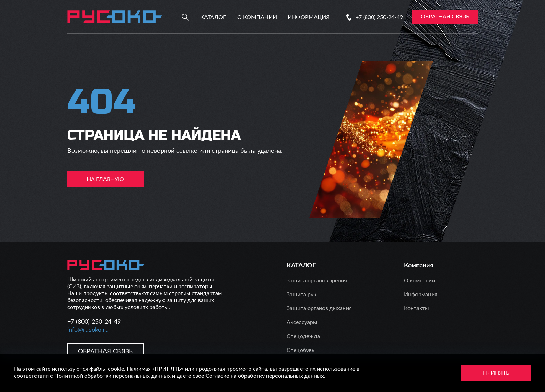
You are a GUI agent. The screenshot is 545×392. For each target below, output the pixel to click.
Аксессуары (302, 322)
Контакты (416, 308)
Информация (309, 17)
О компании (257, 17)
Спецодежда (303, 336)
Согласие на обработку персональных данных (265, 376)
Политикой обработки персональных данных (112, 376)
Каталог (213, 17)
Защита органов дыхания (319, 308)
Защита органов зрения (317, 281)
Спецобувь (301, 350)
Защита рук (301, 295)
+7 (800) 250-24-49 (379, 17)
